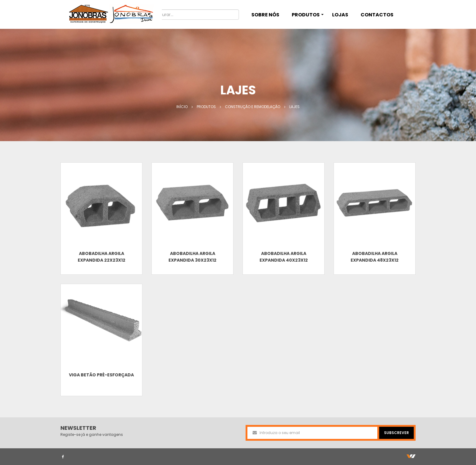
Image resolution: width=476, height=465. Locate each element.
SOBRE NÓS (265, 15)
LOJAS (340, 15)
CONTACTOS (377, 15)
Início (182, 107)
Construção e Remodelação (253, 107)
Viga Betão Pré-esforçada (101, 375)
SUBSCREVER (396, 433)
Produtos (206, 107)
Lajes (294, 107)
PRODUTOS (308, 15)
